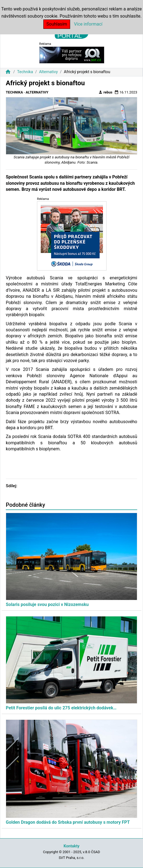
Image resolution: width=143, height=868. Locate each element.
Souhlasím (57, 24)
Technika (25, 72)
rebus (105, 92)
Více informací (88, 24)
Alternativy (48, 72)
